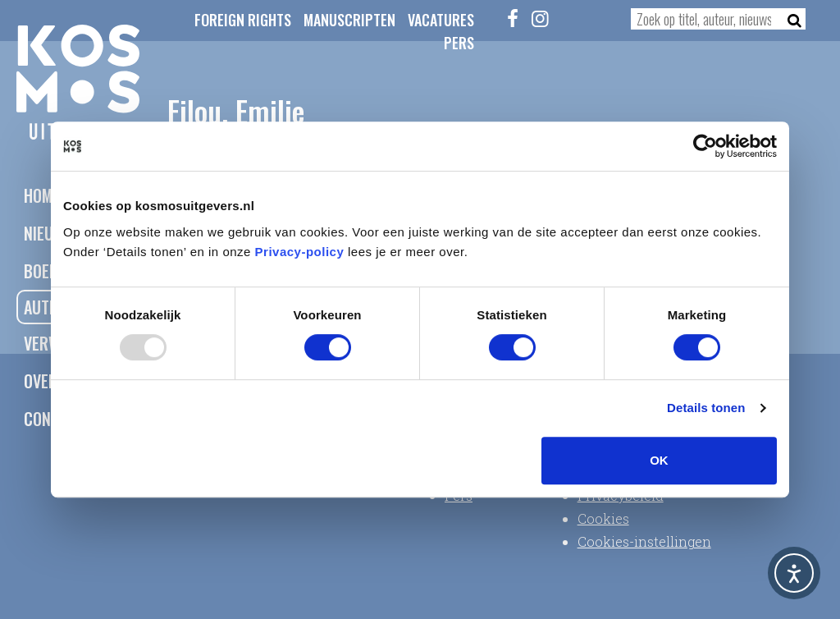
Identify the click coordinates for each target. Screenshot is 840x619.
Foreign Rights (243, 20)
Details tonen (706, 408)
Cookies (603, 518)
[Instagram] (540, 18)
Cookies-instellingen (644, 541)
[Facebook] (513, 18)
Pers (459, 43)
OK (659, 460)
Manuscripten (349, 20)
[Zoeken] (790, 19)
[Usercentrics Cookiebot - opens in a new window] (705, 146)
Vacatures (441, 20)
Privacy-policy (300, 252)
